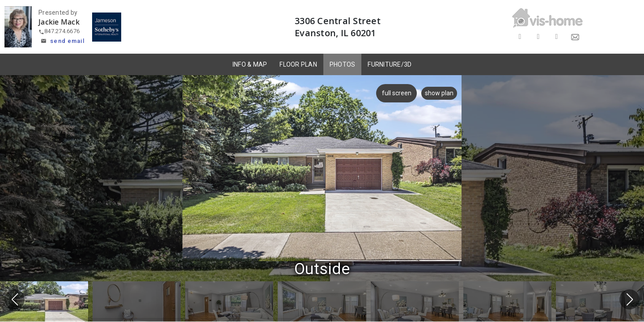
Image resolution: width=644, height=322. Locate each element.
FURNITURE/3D (390, 64)
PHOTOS (343, 64)
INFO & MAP (250, 64)
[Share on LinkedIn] (557, 37)
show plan (439, 93)
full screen (395, 93)
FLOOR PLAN (298, 64)
